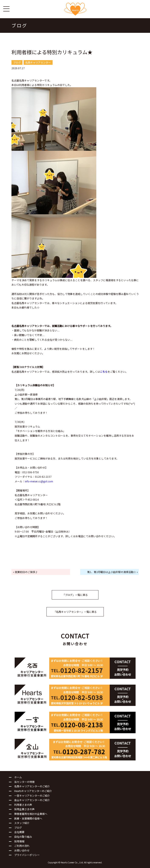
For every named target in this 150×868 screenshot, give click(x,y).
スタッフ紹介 (22, 823)
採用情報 (19, 841)
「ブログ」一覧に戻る (75, 595)
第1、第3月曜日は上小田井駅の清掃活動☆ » (113, 572)
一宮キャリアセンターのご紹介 (32, 795)
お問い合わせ (22, 850)
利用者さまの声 (23, 805)
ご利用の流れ (22, 846)
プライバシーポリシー (27, 855)
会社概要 (19, 832)
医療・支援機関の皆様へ (28, 818)
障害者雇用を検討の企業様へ (31, 814)
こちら (104, 372)
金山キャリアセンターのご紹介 (32, 800)
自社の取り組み (23, 837)
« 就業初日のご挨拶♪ (25, 572)
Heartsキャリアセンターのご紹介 (33, 791)
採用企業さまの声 (24, 809)
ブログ (18, 827)
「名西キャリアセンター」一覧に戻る (75, 612)
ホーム (18, 777)
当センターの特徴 (24, 782)
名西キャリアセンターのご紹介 (32, 786)
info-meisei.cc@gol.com (39, 481)
